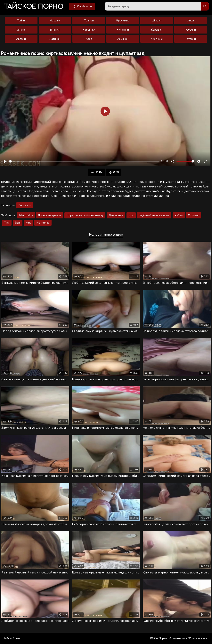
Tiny (7, 223)
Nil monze (43, 223)
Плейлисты (82, 6)
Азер (89, 39)
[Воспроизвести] (5, 161)
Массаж (55, 21)
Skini (18, 223)
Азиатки (21, 30)
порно (34, 7)
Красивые (123, 21)
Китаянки (123, 30)
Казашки (157, 30)
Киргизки (157, 39)
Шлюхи (157, 21)
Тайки (21, 21)
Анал (191, 21)
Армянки (123, 39)
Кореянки (89, 30)
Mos (28, 223)
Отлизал (194, 215)
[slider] (84, 161)
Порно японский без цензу (85, 215)
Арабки (21, 39)
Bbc (131, 215)
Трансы (89, 21)
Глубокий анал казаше (154, 215)
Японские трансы (50, 215)
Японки (55, 30)
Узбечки (191, 30)
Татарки (191, 39)
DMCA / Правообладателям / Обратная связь (179, 638)
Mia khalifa (26, 215)
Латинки (55, 39)
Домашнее (116, 215)
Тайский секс (12, 638)
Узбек (179, 215)
